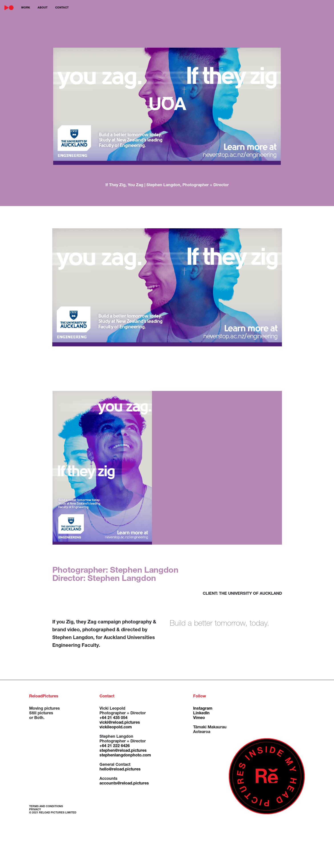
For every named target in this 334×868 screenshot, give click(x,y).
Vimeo (199, 718)
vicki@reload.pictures (120, 723)
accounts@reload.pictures (124, 784)
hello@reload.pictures (120, 770)
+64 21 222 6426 (115, 746)
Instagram (203, 709)
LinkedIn (201, 713)
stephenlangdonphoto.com (125, 756)
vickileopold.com (116, 727)
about (43, 8)
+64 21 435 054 (113, 718)
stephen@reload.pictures (123, 751)
